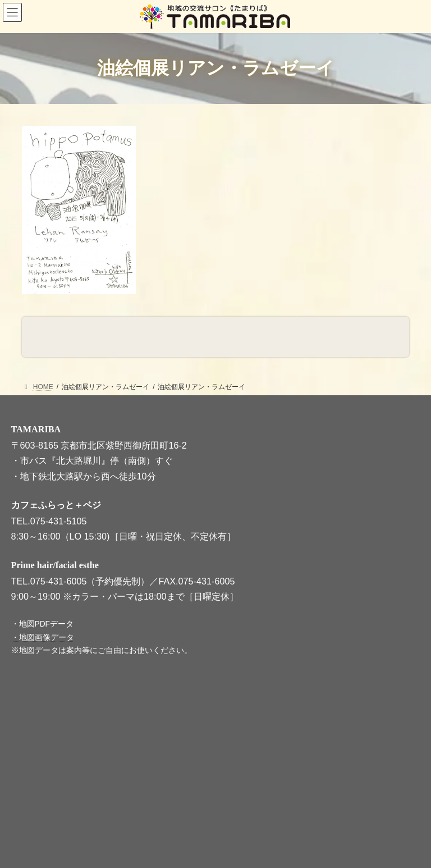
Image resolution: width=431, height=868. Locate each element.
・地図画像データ (43, 638)
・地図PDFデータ (43, 625)
